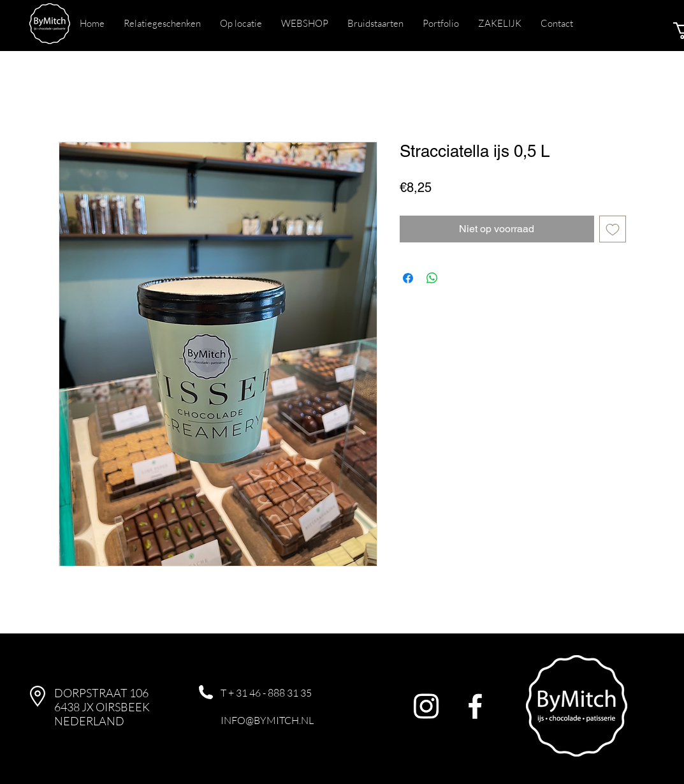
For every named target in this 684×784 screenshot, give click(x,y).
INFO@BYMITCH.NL (267, 720)
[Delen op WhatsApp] (432, 278)
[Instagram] (426, 706)
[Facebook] (475, 706)
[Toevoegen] (613, 229)
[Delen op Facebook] (408, 278)
